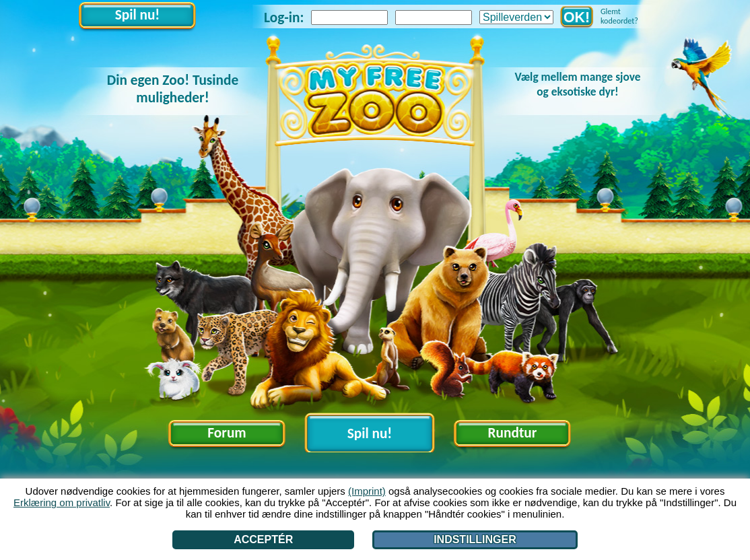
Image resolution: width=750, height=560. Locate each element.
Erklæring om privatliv (62, 502)
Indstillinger (475, 539)
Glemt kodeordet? (619, 16)
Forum (227, 433)
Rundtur (513, 433)
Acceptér (263, 539)
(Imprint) (367, 491)
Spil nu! (138, 15)
